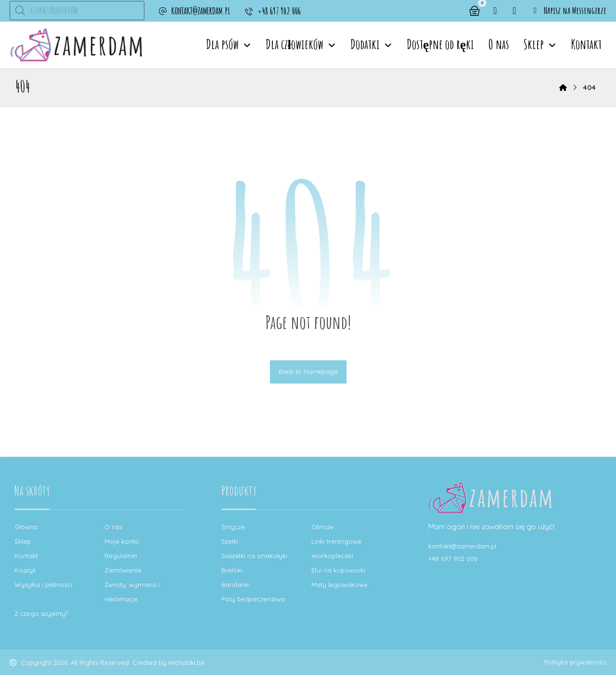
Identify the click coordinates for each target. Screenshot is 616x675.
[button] (495, 11)
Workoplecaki (332, 556)
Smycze (233, 527)
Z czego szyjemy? (41, 613)
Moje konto (122, 541)
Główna (26, 527)
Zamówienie (123, 570)
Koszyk (25, 570)
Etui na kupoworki (338, 570)
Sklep (23, 541)
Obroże (323, 527)
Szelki (230, 541)
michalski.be (186, 662)
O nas (113, 527)
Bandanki (236, 585)
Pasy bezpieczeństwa (253, 599)
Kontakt (26, 556)
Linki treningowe (336, 541)
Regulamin (121, 556)
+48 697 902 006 (453, 559)
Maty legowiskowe (340, 585)
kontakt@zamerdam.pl (462, 546)
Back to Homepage (308, 372)
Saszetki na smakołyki (254, 556)
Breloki (232, 570)
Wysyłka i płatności (43, 585)
